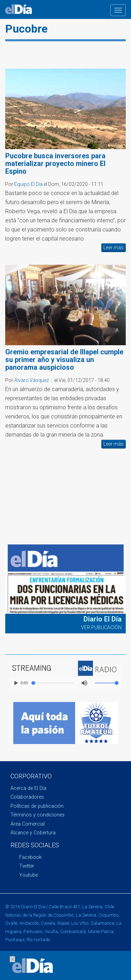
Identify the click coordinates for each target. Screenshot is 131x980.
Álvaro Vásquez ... (34, 380)
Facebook (30, 857)
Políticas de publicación (37, 806)
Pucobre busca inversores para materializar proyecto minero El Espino (55, 164)
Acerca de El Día (28, 788)
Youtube (28, 875)
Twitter (27, 866)
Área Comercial (28, 824)
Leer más (114, 248)
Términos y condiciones (38, 815)
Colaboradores (27, 797)
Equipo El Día (28, 184)
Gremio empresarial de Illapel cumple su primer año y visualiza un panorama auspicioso (64, 360)
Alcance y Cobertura (33, 833)
